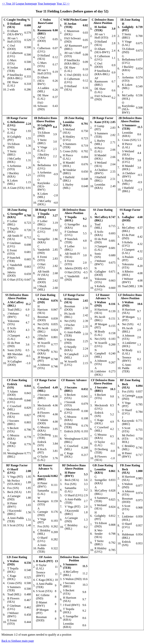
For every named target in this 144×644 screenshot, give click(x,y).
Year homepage (47, 4)
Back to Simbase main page (18, 641)
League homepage (26, 4)
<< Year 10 (8, 4)
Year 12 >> (63, 4)
